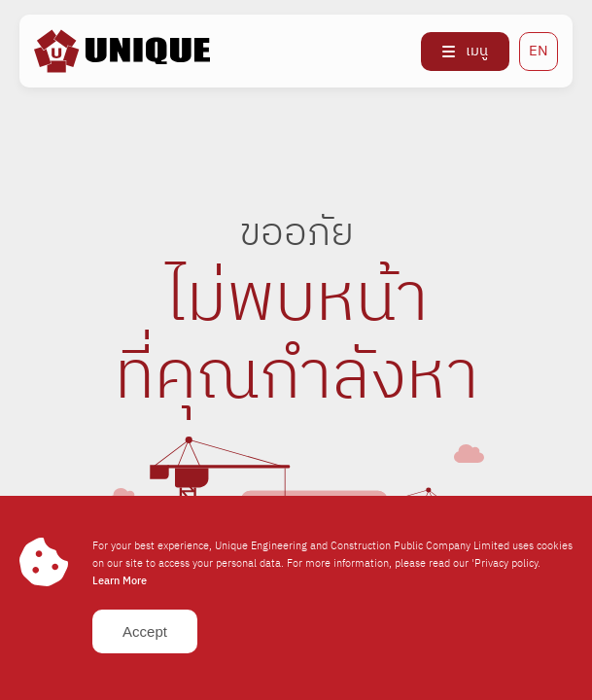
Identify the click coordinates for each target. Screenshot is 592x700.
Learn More (120, 581)
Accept (145, 631)
